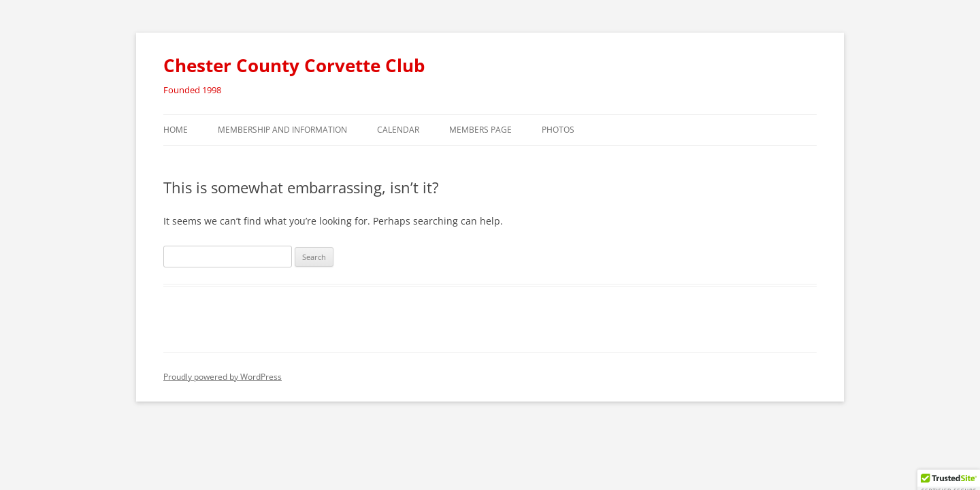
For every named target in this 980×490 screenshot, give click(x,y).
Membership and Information (282, 130)
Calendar (398, 130)
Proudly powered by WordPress (223, 377)
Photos (558, 130)
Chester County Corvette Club (294, 65)
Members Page (480, 130)
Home (176, 130)
